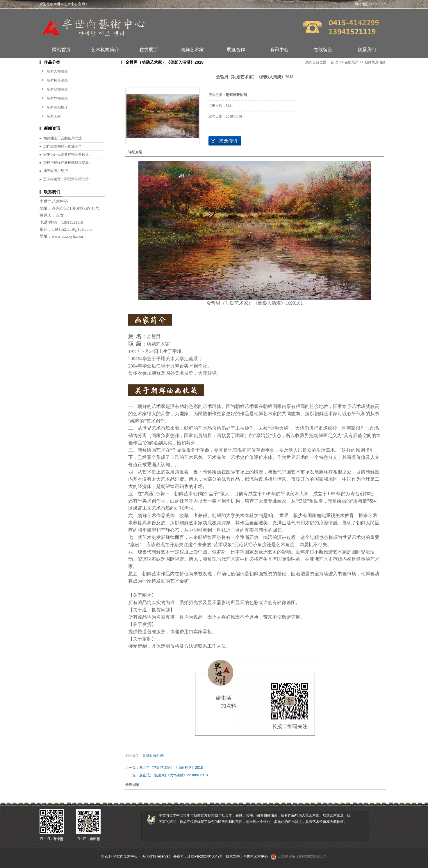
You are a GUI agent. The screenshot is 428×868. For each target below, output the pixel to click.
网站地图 (361, 4)
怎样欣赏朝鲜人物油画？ (63, 146)
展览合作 (236, 50)
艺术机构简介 (105, 50)
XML (385, 4)
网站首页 (61, 50)
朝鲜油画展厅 (57, 107)
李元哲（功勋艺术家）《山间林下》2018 (171, 768)
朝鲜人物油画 (57, 71)
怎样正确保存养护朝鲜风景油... (67, 163)
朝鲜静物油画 (57, 98)
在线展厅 (149, 50)
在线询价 (225, 141)
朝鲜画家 (54, 116)
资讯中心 (279, 50)
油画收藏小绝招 (56, 171)
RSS (375, 4)
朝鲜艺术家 (192, 50)
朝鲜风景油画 (57, 80)
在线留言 (323, 50)
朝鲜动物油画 (57, 89)
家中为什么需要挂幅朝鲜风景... (67, 155)
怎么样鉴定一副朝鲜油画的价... (67, 179)
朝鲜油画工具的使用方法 (63, 138)
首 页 (335, 62)
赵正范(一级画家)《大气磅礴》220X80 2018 (173, 775)
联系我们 (367, 50)
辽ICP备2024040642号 (205, 856)
